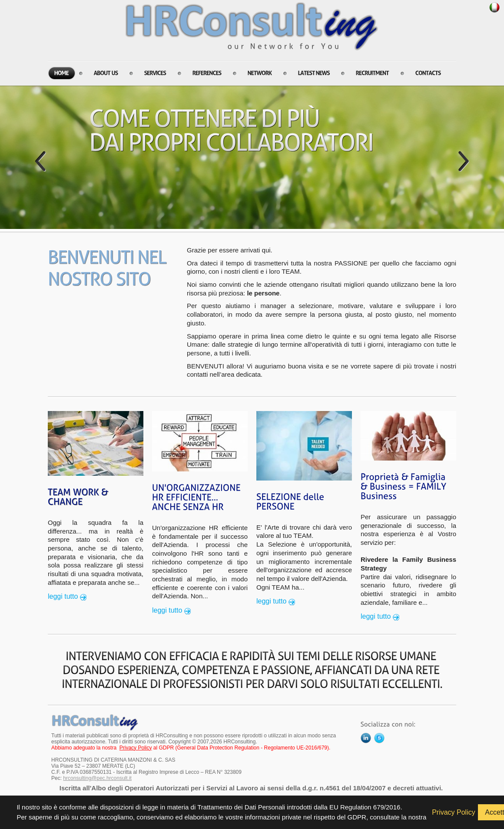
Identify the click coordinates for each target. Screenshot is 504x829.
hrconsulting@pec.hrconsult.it (97, 778)
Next (464, 161)
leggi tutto (63, 596)
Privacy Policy (136, 748)
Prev (40, 161)
